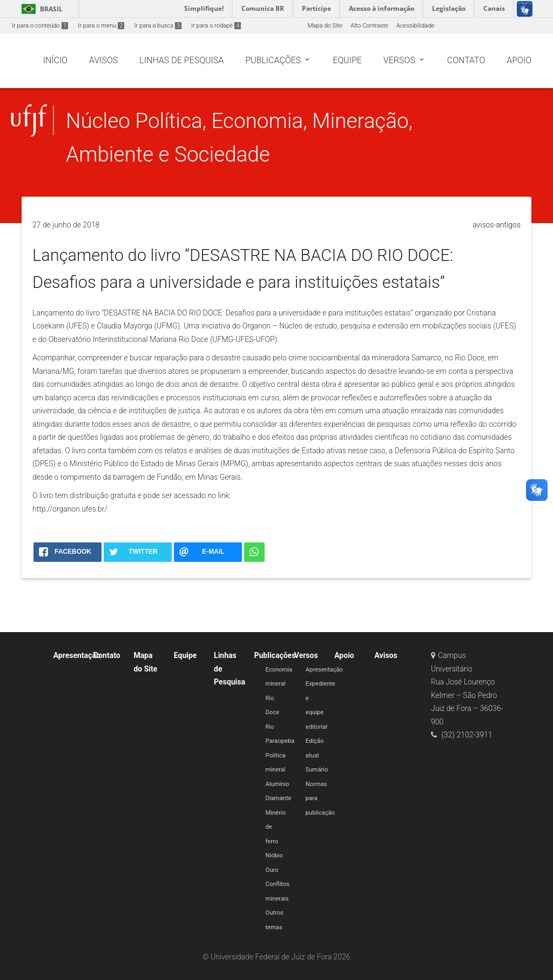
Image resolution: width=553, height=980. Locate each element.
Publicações (275, 655)
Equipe (186, 655)
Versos (306, 655)
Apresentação (77, 655)
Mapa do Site (325, 26)
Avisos (386, 655)
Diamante (278, 798)
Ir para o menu (101, 26)
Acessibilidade (415, 26)
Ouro (272, 870)
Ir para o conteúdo (40, 26)
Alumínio (277, 784)
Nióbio (274, 855)
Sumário (317, 770)
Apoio (344, 655)
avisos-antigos (497, 225)
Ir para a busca (158, 26)
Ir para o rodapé (216, 26)
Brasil (40, 9)
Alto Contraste (369, 26)
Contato (107, 655)
